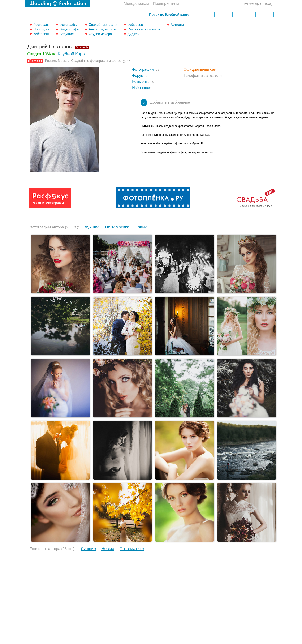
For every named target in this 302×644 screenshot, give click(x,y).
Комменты (141, 82)
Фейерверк (136, 25)
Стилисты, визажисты (144, 29)
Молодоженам (136, 4)
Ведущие (67, 34)
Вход (268, 4)
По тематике (117, 227)
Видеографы (70, 29)
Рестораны (42, 25)
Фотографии (143, 69)
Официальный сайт (201, 69)
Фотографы (68, 25)
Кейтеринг (41, 34)
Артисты (177, 25)
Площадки (41, 29)
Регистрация (253, 4)
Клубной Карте (72, 54)
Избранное (142, 88)
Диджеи (134, 34)
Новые (141, 227)
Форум (138, 76)
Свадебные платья (103, 25)
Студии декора (100, 34)
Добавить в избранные (170, 102)
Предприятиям (166, 4)
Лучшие (92, 227)
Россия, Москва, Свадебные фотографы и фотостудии (87, 61)
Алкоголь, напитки (103, 29)
